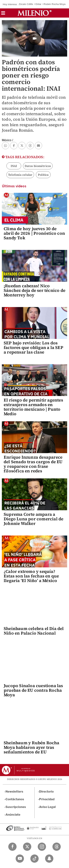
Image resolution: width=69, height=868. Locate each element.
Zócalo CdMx (26, 4)
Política (43, 175)
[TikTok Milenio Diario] (34, 859)
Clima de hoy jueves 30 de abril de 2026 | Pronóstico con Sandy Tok (34, 233)
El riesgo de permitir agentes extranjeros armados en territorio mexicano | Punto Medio (33, 407)
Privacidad (47, 799)
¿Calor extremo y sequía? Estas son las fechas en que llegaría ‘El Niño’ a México (31, 576)
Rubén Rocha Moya (55, 4)
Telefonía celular (20, 175)
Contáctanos (15, 799)
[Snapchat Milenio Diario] (49, 859)
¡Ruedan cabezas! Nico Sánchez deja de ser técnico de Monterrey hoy (34, 290)
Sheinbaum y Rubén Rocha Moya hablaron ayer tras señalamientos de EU (32, 747)
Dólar (38, 4)
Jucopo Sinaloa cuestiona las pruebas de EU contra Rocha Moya (33, 690)
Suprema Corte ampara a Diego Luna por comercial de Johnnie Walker (33, 519)
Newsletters (14, 792)
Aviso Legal (47, 807)
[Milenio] (34, 13)
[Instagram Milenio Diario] (42, 847)
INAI (14, 166)
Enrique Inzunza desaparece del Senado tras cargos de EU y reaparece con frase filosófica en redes (33, 464)
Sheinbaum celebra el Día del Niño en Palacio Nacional (34, 631)
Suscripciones (16, 807)
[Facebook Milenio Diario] (12, 847)
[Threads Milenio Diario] (57, 847)
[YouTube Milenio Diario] (20, 859)
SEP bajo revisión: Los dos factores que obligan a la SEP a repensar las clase (33, 347)
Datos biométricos (38, 166)
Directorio (47, 792)
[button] (3, 14)
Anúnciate (13, 815)
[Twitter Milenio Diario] (27, 847)
